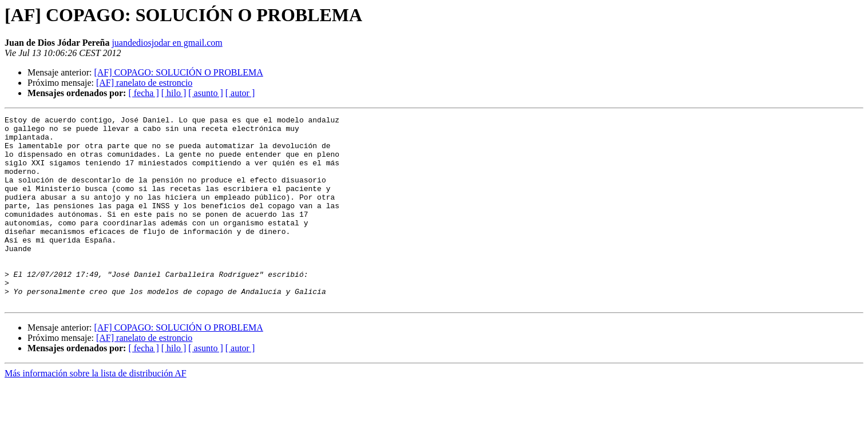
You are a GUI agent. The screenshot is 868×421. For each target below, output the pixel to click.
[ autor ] (240, 93)
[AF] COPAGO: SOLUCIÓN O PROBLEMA (178, 72)
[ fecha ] (143, 93)
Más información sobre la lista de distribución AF (96, 411)
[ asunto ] (205, 93)
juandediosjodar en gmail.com (167, 43)
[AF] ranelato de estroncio (144, 83)
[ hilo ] (174, 93)
